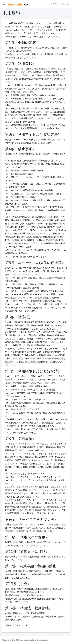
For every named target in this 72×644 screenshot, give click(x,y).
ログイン (54, 4)
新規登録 (65, 4)
